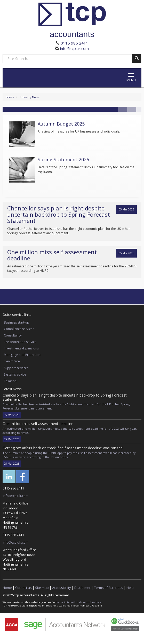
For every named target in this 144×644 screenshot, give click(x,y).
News (10, 97)
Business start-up (17, 322)
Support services (16, 368)
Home (7, 588)
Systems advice (15, 374)
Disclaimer (82, 588)
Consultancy (13, 335)
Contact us (23, 588)
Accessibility (62, 588)
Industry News (30, 97)
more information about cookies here (79, 602)
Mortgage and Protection (22, 355)
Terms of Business (109, 588)
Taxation (10, 381)
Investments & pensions (21, 348)
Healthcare (12, 361)
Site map (42, 588)
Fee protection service (20, 342)
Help (130, 588)
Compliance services (19, 329)
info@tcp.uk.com (74, 48)
